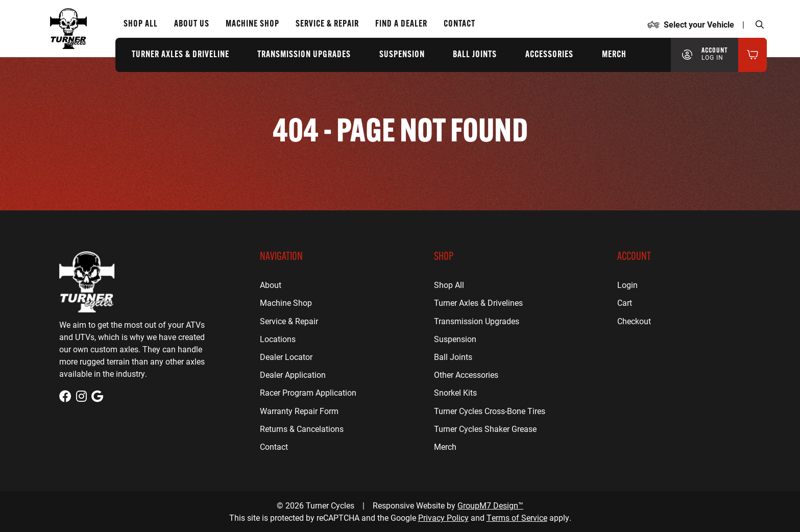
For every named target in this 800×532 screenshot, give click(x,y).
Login (627, 285)
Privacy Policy (443, 517)
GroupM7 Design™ (490, 505)
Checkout (634, 321)
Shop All (141, 24)
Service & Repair (289, 321)
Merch (614, 55)
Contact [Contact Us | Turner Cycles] (459, 24)
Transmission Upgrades (304, 55)
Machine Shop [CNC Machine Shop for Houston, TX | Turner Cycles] (252, 24)
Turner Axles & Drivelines (478, 303)
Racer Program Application (308, 392)
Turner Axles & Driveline (180, 55)
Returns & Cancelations (302, 429)
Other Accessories (466, 374)
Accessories (549, 55)
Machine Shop (286, 303)
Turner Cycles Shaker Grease (485, 429)
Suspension (402, 55)
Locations (278, 339)
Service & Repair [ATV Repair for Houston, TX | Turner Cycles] (327, 24)
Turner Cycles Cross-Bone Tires (490, 411)
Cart (625, 303)
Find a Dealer (401, 24)
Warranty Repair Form (299, 411)
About (271, 285)
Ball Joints (475, 55)
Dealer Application (293, 374)
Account (715, 54)
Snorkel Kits (455, 392)
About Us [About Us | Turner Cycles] (192, 24)
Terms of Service (517, 517)
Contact (274, 446)
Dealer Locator (286, 357)
